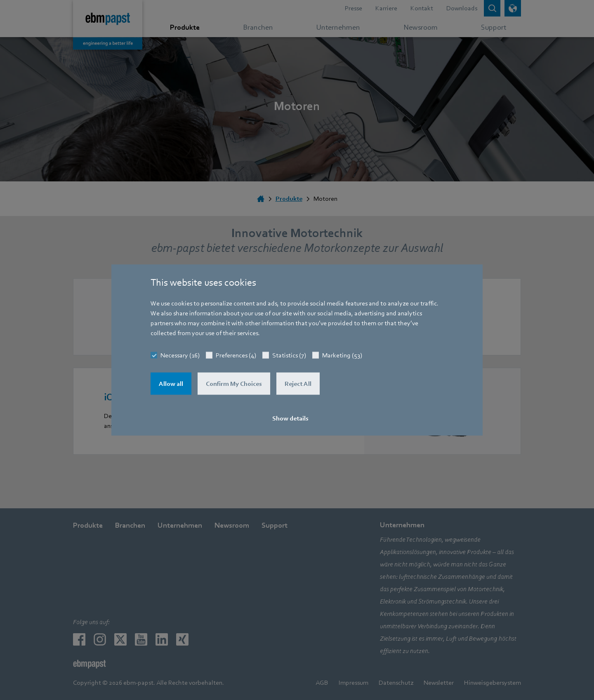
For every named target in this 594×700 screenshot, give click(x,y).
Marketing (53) (342, 355)
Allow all (171, 384)
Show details (290, 418)
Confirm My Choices (234, 384)
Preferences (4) (236, 355)
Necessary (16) (180, 355)
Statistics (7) (289, 355)
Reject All (298, 384)
